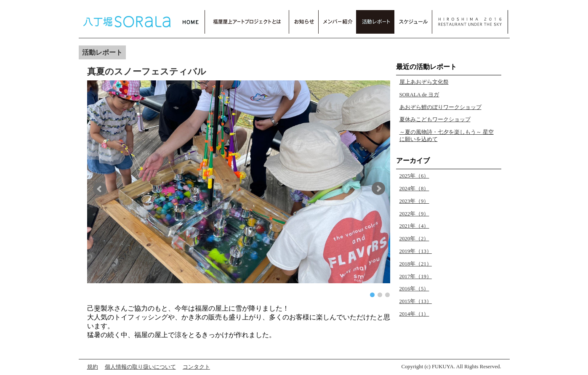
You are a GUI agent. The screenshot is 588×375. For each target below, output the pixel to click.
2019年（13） (416, 251)
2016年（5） (414, 289)
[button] (101, 189)
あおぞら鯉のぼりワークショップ (440, 107)
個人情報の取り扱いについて (140, 367)
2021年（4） (414, 226)
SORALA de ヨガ (419, 95)
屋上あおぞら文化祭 (424, 82)
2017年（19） (416, 277)
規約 (93, 367)
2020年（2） (414, 239)
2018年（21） (416, 264)
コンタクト (196, 367)
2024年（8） (414, 189)
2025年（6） (414, 176)
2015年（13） (416, 301)
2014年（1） (414, 314)
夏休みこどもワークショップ (435, 120)
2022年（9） (414, 214)
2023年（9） (414, 201)
